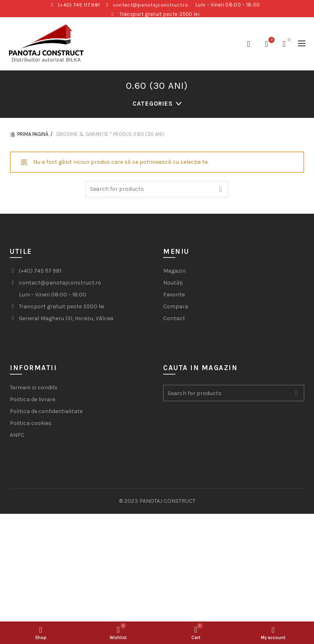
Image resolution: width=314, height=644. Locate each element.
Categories (153, 106)
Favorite (174, 297)
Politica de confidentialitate (46, 414)
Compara (176, 309)
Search (220, 192)
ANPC (17, 438)
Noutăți (173, 286)
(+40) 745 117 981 (79, 5)
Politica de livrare (33, 402)
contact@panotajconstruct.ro (151, 5)
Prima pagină (33, 137)
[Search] (249, 44)
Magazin (174, 274)
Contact (174, 321)
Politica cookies (31, 426)
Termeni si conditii (34, 390)
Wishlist (271, 40)
